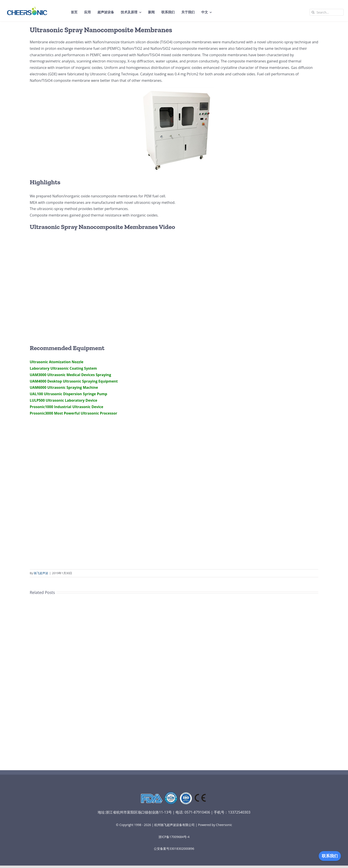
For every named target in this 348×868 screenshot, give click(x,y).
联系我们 (330, 856)
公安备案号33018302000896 (174, 849)
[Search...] (327, 12)
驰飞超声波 (41, 573)
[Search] (313, 12)
